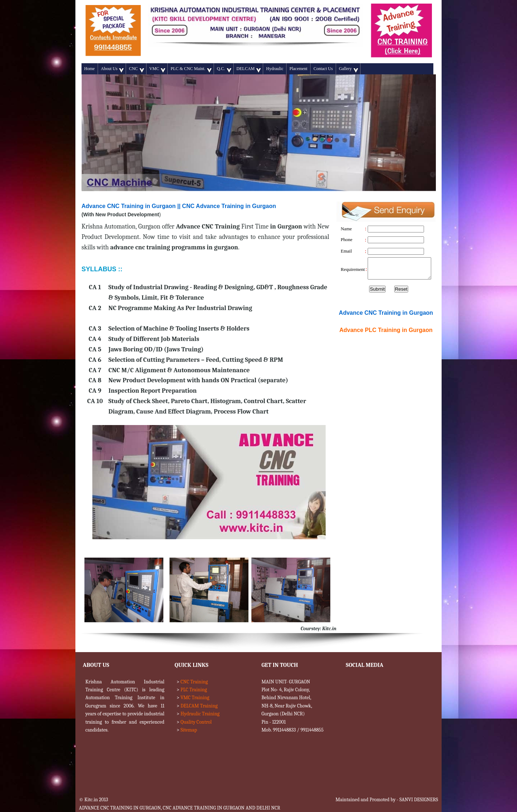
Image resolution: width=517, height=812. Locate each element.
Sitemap (189, 730)
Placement (298, 69)
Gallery (348, 69)
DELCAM (249, 69)
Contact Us (323, 69)
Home (90, 69)
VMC (157, 69)
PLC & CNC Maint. (191, 69)
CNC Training (194, 682)
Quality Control (196, 722)
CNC (136, 69)
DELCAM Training (199, 706)
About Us (112, 69)
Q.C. (224, 69)
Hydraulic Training (200, 714)
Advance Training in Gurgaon (386, 330)
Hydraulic (275, 69)
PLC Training (194, 690)
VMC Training (195, 698)
